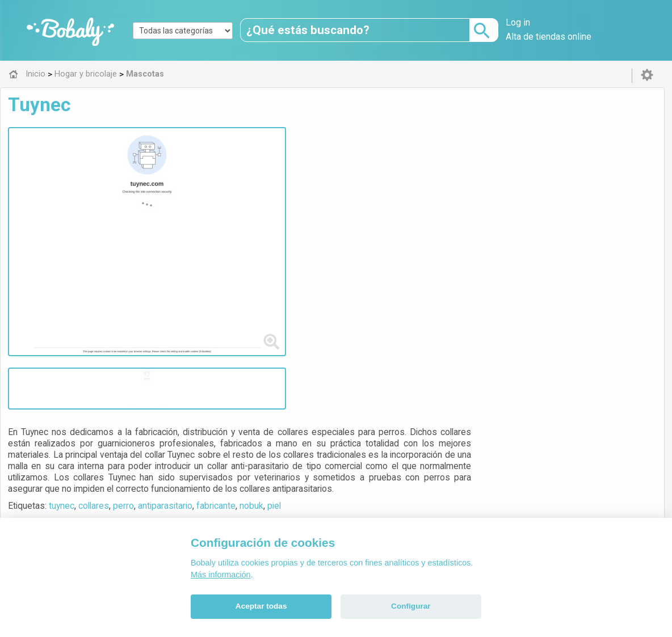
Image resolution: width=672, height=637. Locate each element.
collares (315, 218)
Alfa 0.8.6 (282, 474)
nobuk (473, 218)
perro (345, 218)
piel (495, 218)
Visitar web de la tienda (294, 260)
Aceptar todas (261, 606)
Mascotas (291, 395)
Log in (518, 22)
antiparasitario (387, 218)
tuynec (283, 218)
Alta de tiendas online (549, 37)
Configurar (411, 606)
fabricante (437, 218)
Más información (221, 575)
